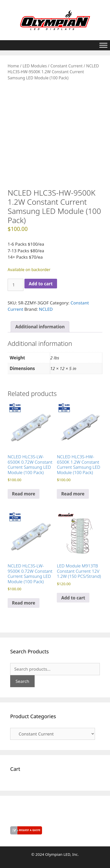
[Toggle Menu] (103, 45)
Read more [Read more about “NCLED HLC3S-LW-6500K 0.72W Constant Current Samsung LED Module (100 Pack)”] (24, 494)
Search (22, 681)
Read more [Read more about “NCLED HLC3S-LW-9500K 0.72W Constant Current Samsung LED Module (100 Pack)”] (24, 603)
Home (13, 66)
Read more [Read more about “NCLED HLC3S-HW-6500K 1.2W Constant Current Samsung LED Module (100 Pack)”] (73, 494)
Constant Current (66, 66)
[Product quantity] (16, 285)
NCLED (46, 309)
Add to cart (41, 284)
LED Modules (35, 66)
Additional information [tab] (40, 327)
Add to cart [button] (73, 598)
